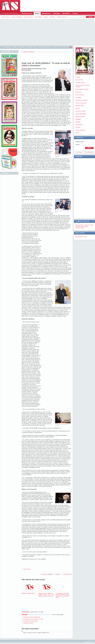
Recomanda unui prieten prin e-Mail (33, 619)
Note (58, 574)
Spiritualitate (38, 17)
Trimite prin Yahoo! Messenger (32, 617)
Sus (93, 642)
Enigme (46, 17)
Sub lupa (78, 127)
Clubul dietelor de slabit (82, 89)
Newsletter (66, 13)
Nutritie (77, 108)
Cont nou (79, 152)
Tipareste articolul (28, 623)
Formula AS (7, 47)
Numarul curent (27, 13)
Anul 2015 (22, 47)
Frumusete (78, 97)
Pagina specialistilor (81, 114)
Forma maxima (80, 95)
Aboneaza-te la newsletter (31, 621)
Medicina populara (62, 17)
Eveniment (78, 92)
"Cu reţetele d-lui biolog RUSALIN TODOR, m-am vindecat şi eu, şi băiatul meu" (63, 590)
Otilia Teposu (27, 569)
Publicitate (57, 13)
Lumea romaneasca (17, 17)
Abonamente (46, 13)
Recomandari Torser (81, 237)
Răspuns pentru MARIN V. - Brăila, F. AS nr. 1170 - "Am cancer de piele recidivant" (46, 589)
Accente (78, 77)
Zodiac (77, 133)
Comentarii (67, 574)
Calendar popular (80, 82)
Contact (75, 13)
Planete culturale (80, 116)
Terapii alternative (80, 130)
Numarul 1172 (31, 47)
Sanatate (53, 17)
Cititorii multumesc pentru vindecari (83, 86)
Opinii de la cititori (80, 111)
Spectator (78, 122)
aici (48, 633)
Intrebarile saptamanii (82, 100)
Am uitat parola (89, 152)
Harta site (88, 642)
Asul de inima (5, 17)
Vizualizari (47, 574)
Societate (78, 119)
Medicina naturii (28, 17)
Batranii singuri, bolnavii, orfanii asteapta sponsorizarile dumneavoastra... (84, 226)
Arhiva (37, 13)
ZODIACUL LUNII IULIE (29, 588)
